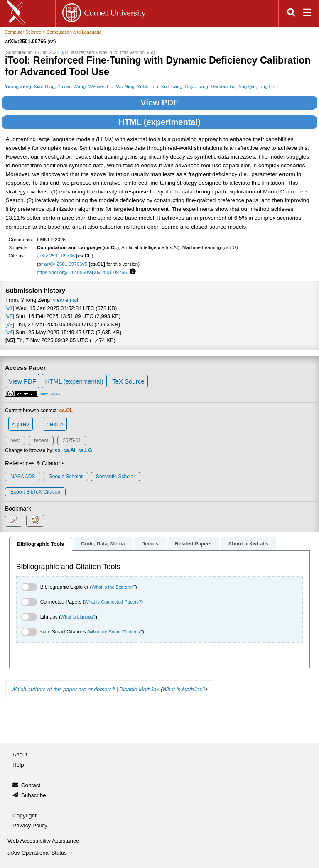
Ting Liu (267, 86)
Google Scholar (65, 477)
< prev (21, 424)
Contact (31, 785)
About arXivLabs (248, 544)
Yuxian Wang (71, 86)
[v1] (10, 308)
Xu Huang (172, 86)
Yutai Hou (148, 86)
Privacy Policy (30, 825)
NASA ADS (23, 477)
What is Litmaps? (78, 617)
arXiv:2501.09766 (56, 256)
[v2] (10, 316)
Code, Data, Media (103, 544)
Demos (150, 544)
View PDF (160, 103)
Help (18, 765)
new (15, 440)
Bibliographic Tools (40, 544)
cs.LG (85, 450)
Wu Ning (125, 86)
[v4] (10, 332)
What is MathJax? (184, 689)
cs (58, 450)
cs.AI (69, 450)
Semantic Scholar (115, 477)
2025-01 (72, 440)
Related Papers (193, 544)
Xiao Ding (44, 86)
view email (65, 300)
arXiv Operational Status (41, 853)
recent (41, 440)
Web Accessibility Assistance (43, 841)
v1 (64, 52)
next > (55, 424)
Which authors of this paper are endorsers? (63, 689)
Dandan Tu (222, 86)
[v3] (10, 324)
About (20, 754)
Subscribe (34, 795)
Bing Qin (247, 86)
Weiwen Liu (101, 86)
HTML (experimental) (159, 122)
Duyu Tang (196, 86)
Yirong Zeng (18, 86)
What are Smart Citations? (116, 632)
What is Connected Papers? (113, 602)
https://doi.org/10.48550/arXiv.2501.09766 (82, 272)
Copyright (25, 815)
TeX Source (128, 381)
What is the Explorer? (114, 587)
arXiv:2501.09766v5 (66, 264)
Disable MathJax (139, 689)
